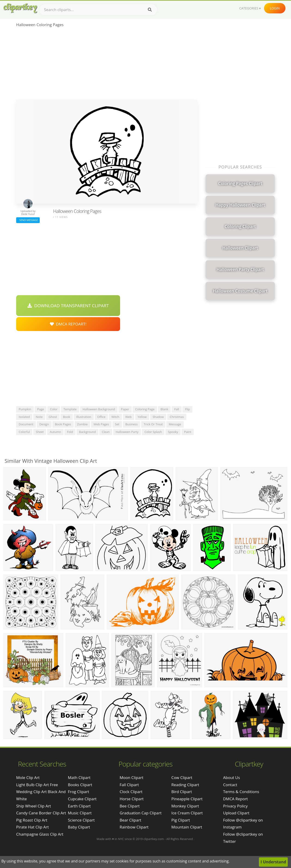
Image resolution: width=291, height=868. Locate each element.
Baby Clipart (79, 827)
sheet (40, 432)
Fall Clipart (129, 785)
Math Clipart (79, 778)
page (41, 409)
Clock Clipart (131, 792)
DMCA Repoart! (68, 324)
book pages (63, 424)
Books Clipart (80, 785)
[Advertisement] (107, 65)
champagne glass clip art (40, 834)
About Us (232, 778)
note (39, 417)
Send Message (28, 220)
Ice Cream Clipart (187, 813)
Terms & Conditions (241, 792)
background (87, 432)
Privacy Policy (235, 806)
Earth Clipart (79, 806)
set (117, 424)
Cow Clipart (182, 778)
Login (275, 8)
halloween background (99, 409)
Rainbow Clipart (134, 827)
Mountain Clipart (187, 827)
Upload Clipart (236, 813)
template (70, 409)
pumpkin (25, 409)
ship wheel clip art (34, 806)
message (175, 424)
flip (187, 409)
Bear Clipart (130, 820)
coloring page (145, 409)
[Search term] (98, 10)
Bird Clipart (182, 792)
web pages (101, 424)
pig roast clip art (32, 820)
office (101, 417)
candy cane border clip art (41, 813)
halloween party (127, 432)
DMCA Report (235, 799)
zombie (82, 424)
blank (164, 409)
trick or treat (153, 424)
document (26, 424)
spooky (173, 432)
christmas (177, 417)
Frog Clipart (79, 792)
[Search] (150, 10)
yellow (142, 417)
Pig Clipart (181, 820)
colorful (24, 432)
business (132, 424)
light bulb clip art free (37, 785)
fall (177, 409)
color (54, 409)
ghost (53, 417)
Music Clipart (80, 813)
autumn (55, 432)
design (44, 424)
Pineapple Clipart (187, 799)
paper (125, 409)
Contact (230, 785)
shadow (158, 417)
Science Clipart (81, 820)
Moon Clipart (132, 778)
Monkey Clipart (185, 806)
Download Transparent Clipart (68, 306)
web (129, 417)
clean (106, 432)
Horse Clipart (132, 799)
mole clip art (28, 778)
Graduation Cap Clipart (141, 813)
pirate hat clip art (32, 827)
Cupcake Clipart (82, 799)
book (67, 417)
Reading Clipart (185, 785)
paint (188, 432)
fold (70, 432)
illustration (84, 417)
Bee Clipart (130, 806)
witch (115, 417)
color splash (153, 432)
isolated (24, 417)
